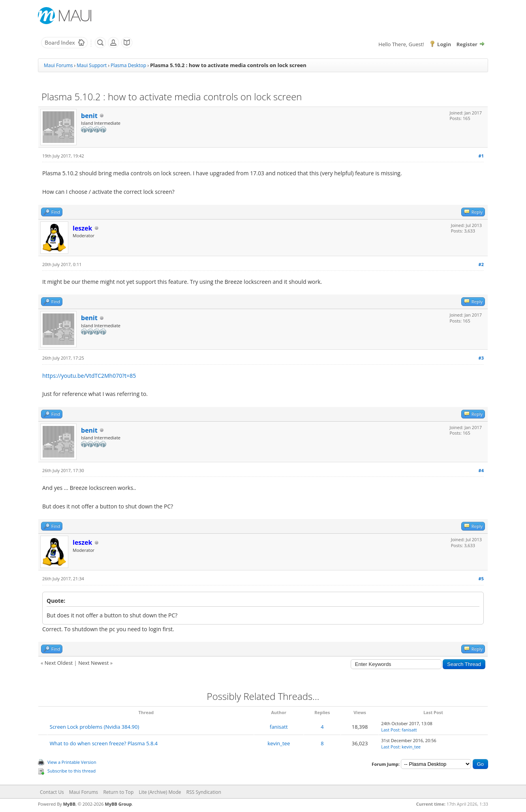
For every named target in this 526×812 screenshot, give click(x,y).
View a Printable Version (72, 762)
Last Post (390, 730)
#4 (481, 470)
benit (89, 116)
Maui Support (92, 65)
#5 (481, 579)
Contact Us (52, 792)
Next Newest (93, 663)
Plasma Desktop (128, 65)
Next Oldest (59, 663)
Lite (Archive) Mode (160, 792)
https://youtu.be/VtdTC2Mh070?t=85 (89, 376)
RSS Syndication (204, 792)
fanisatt (279, 727)
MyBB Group (118, 804)
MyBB (69, 804)
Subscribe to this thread (71, 771)
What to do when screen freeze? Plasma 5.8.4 (104, 743)
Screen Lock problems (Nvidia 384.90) (95, 727)
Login (444, 44)
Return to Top (118, 792)
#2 (481, 264)
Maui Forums (58, 65)
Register (467, 44)
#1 (481, 156)
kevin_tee (279, 743)
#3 (481, 358)
